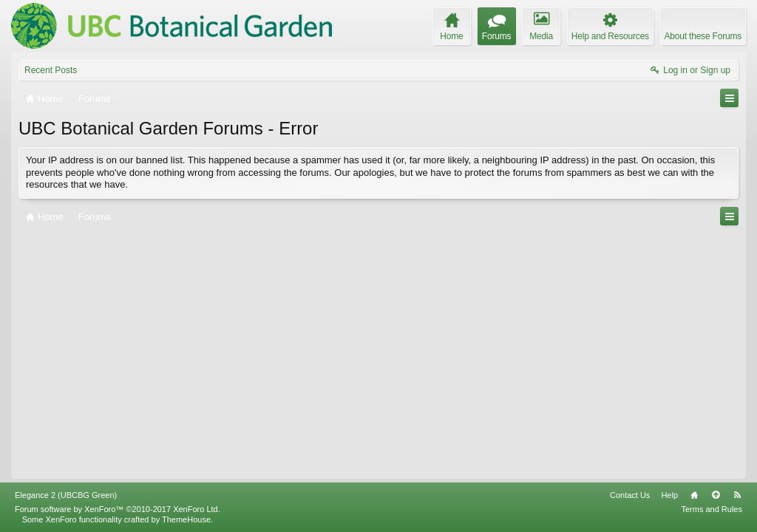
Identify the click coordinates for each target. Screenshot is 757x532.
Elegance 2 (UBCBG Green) (66, 495)
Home (694, 495)
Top (716, 495)
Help (669, 495)
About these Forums (703, 36)
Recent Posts (51, 70)
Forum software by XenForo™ (118, 509)
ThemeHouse (186, 519)
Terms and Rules (712, 509)
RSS (737, 495)
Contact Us (630, 495)
